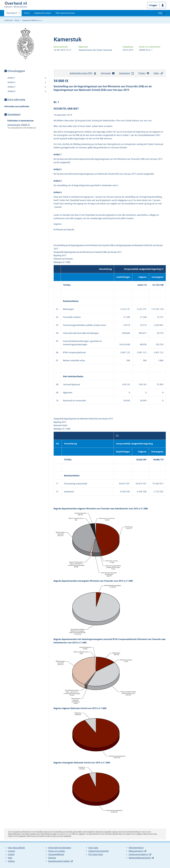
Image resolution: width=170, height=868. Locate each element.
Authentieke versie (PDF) (83, 74)
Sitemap (52, 858)
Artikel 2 (11, 82)
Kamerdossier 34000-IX (19, 125)
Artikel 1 (11, 78)
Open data (93, 848)
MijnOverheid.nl (136, 848)
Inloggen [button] (153, 5)
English (11, 854)
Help (10, 858)
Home (27, 13)
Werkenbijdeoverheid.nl (140, 858)
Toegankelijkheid (56, 854)
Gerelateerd (127, 73)
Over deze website (16, 848)
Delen (158, 73)
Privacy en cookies (57, 851)
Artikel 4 (11, 91)
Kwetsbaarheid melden (59, 861)
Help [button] (160, 13)
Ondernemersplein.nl (139, 854)
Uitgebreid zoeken (43, 13)
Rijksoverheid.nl (136, 851)
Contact (11, 851)
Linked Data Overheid (98, 851)
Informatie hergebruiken (60, 848)
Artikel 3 (11, 87)
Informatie (108, 73)
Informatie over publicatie (17, 106)
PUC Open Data (96, 854)
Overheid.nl (12, 14)
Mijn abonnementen (65, 13)
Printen (144, 73)
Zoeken (11, 861)
